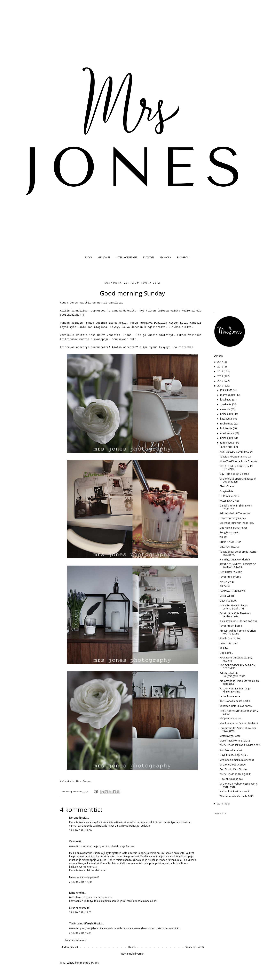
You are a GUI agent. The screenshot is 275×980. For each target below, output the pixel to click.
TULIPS (223, 537)
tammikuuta (227, 443)
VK (71, 841)
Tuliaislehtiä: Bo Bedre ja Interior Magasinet (239, 553)
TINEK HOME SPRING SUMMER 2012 (240, 745)
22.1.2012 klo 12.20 (80, 882)
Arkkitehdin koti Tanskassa (235, 513)
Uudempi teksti (70, 947)
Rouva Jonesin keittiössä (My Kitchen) (236, 659)
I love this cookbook (231, 779)
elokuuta (226, 409)
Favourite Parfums (230, 577)
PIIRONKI (225, 586)
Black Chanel (227, 486)
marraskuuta (228, 395)
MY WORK (166, 257)
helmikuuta (227, 438)
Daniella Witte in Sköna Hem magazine (236, 507)
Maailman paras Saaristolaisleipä (239, 723)
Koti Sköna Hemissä (231, 750)
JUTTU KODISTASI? (126, 257)
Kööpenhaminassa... (231, 718)
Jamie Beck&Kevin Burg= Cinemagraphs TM (234, 607)
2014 (221, 376)
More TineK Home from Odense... (239, 461)
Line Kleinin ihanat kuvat (233, 528)
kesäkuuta (226, 419)
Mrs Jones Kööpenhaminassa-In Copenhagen (238, 480)
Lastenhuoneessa (230, 696)
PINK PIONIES (227, 582)
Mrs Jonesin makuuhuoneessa (237, 760)
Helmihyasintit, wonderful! (235, 560)
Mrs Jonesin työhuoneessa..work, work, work (239, 785)
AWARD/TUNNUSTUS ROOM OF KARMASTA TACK (238, 566)
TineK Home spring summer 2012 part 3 (239, 712)
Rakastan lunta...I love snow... (236, 706)
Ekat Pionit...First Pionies (233, 769)
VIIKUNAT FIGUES (229, 547)
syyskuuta (226, 404)
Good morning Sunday (233, 518)
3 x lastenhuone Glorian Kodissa (238, 621)
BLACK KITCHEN (229, 447)
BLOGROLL (183, 257)
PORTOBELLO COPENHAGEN (236, 452)
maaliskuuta (227, 433)
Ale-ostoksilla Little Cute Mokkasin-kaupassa (240, 682)
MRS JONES (104, 257)
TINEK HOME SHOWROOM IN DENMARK (236, 467)
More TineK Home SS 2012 (235, 741)
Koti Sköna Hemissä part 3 (235, 701)
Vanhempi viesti (195, 947)
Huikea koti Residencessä (234, 791)
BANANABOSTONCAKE (233, 591)
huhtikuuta (227, 428)
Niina (72, 893)
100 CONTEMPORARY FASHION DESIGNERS (237, 667)
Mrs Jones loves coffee (233, 765)
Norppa (74, 818)
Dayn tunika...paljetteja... (234, 755)
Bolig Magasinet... (230, 532)
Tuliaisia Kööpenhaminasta (235, 457)
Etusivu (132, 947)
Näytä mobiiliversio (132, 954)
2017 (221, 362)
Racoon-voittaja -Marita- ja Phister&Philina (235, 690)
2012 (221, 386)
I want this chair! (229, 643)
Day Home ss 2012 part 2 (234, 474)
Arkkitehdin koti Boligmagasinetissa (232, 675)
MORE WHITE (227, 596)
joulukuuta (227, 390)
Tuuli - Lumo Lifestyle (81, 924)
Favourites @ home (231, 626)
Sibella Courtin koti (230, 638)
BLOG (88, 257)
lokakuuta (226, 400)
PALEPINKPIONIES (230, 501)
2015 (221, 371)
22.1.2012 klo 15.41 (80, 933)
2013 (221, 381)
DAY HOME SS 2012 (231, 572)
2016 (221, 367)
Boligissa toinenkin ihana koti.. (237, 523)
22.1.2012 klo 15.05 (80, 912)
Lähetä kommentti (76, 940)
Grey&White (227, 491)
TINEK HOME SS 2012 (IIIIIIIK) (235, 774)
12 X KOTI (148, 257)
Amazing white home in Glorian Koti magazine (238, 632)
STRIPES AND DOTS (230, 542)
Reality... (224, 648)
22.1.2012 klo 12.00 (80, 830)
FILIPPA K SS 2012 (229, 496)
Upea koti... (226, 653)
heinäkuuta (227, 414)
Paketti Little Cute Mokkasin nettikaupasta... (235, 615)
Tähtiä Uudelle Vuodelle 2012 (237, 796)
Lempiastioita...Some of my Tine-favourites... (238, 730)
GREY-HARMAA (228, 601)
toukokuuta (227, 424)
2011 (221, 804)
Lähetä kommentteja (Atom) (83, 963)
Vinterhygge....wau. (230, 736)
